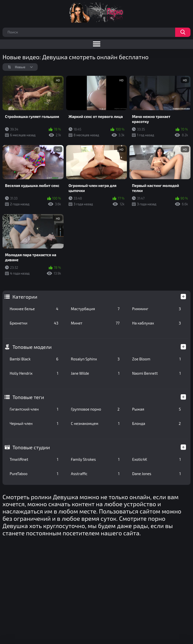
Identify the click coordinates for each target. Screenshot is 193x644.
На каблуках (157, 323)
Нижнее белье (34, 309)
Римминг (157, 309)
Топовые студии (31, 447)
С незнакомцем (95, 423)
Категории (25, 297)
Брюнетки (34, 323)
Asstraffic (95, 474)
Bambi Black (34, 359)
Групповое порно (95, 409)
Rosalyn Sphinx (95, 359)
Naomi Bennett (157, 373)
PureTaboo (34, 474)
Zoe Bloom (157, 359)
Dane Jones (157, 474)
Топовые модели (32, 347)
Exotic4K (157, 459)
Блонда (157, 423)
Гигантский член (34, 409)
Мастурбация (95, 309)
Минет (95, 323)
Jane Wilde (95, 373)
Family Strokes (95, 459)
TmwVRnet (34, 459)
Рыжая (157, 409)
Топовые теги (28, 397)
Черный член (34, 423)
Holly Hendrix (34, 373)
